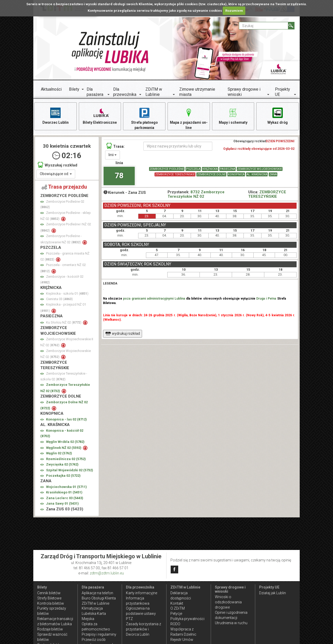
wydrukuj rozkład (123, 333)
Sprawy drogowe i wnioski (244, 92)
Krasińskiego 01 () (64, 493)
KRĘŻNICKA (210, 169)
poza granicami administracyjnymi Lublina (154, 299)
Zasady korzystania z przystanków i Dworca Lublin (143, 629)
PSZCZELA (193, 169)
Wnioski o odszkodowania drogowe (228, 602)
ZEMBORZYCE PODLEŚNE (167, 169)
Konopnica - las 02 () (66, 419)
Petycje (176, 614)
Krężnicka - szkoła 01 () (67, 293)
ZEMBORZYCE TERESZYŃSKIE (175, 174)
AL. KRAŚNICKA (257, 174)
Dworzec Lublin (55, 116)
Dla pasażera (95, 92)
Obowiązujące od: (56, 174)
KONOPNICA (236, 174)
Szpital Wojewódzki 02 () (70, 470)
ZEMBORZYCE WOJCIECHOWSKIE (260, 169)
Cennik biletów (49, 593)
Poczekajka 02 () (63, 476)
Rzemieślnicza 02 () (66, 459)
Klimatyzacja (92, 608)
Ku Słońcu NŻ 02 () (64, 322)
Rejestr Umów (182, 640)
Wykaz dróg (277, 116)
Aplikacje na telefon (97, 593)
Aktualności (51, 89)
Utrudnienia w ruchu (231, 623)
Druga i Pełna (266, 299)
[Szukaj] (291, 26)
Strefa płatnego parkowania (144, 118)
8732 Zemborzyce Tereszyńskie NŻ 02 (196, 194)
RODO (175, 624)
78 (119, 175)
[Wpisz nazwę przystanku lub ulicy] (178, 146)
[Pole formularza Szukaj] (264, 26)
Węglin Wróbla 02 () (65, 442)
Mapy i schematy (233, 116)
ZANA (273, 174)
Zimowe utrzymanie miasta (197, 92)
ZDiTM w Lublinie (154, 92)
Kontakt (177, 603)
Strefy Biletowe (49, 598)
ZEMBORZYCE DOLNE (211, 174)
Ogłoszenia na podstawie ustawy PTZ (141, 614)
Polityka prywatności (187, 619)
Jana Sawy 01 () (62, 504)
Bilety (74, 89)
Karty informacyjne (142, 593)
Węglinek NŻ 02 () (64, 448)
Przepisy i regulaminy (99, 634)
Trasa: (116, 146)
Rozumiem (234, 11)
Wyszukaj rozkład (57, 165)
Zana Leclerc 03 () (65, 498)
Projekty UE (283, 92)
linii (113, 155)
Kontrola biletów (51, 603)
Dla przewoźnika (125, 92)
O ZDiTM (178, 608)
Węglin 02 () (59, 453)
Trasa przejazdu (64, 187)
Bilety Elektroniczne (100, 116)
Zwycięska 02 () (62, 465)
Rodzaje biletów (50, 629)
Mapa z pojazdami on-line (189, 118)
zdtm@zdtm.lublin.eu (107, 573)
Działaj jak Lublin (273, 593)
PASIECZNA (228, 169)
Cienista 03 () (59, 299)
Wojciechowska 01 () (66, 487)
